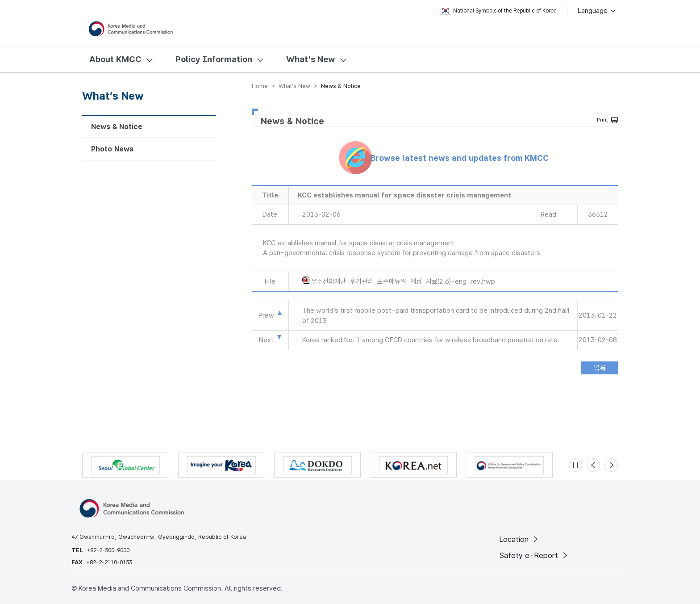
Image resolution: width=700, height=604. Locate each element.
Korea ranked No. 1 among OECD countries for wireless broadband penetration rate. (431, 340)
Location (519, 539)
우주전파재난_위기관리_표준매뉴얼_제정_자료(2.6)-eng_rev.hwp (403, 281)
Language (597, 11)
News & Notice (117, 127)
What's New (311, 59)
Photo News (112, 149)
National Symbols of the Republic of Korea (498, 11)
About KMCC (115, 59)
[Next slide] (611, 465)
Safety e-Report (534, 555)
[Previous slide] (593, 465)
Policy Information (214, 59)
